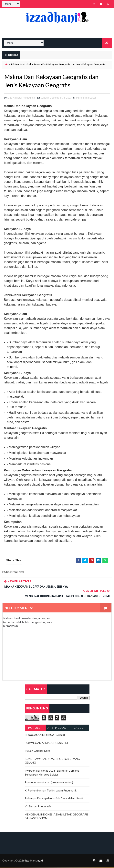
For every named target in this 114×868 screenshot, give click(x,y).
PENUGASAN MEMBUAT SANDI (45, 735)
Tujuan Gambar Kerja (38, 751)
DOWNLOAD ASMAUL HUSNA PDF (47, 743)
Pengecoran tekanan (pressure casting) (49, 783)
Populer (35, 728)
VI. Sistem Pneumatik (38, 807)
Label (79, 728)
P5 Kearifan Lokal (21, 64)
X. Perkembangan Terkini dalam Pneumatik (51, 791)
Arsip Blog (57, 728)
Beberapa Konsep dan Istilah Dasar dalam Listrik (54, 799)
